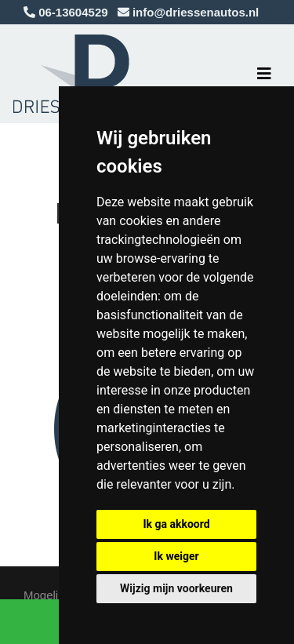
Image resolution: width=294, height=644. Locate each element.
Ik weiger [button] (176, 556)
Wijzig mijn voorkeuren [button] (176, 588)
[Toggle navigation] (264, 74)
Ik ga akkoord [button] (176, 524)
